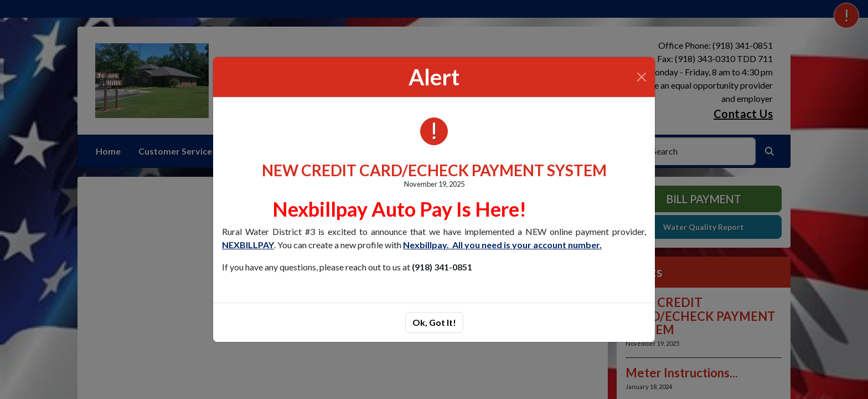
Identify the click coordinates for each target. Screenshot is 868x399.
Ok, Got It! (434, 322)
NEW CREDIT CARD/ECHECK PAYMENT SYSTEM (434, 170)
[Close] (642, 77)
